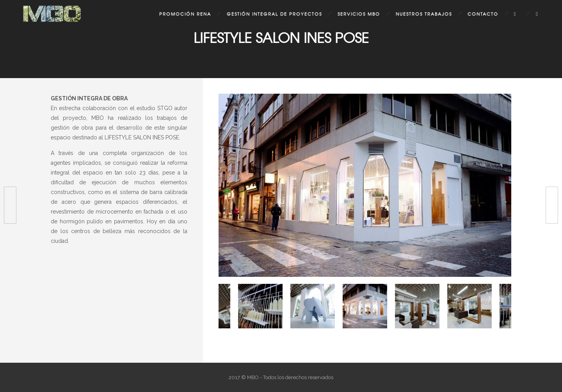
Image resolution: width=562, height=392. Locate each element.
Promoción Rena (185, 14)
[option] (365, 187)
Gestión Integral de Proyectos (274, 14)
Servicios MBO (359, 14)
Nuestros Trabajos (424, 14)
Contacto (483, 14)
